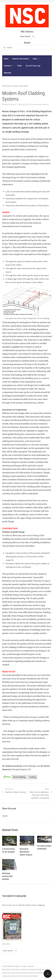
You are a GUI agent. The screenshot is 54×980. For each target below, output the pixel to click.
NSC (27, 104)
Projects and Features (21, 59)
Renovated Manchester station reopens (26, 852)
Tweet (5, 816)
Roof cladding (19, 777)
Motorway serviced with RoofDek (7, 876)
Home (6, 59)
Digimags (8, 73)
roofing (33, 777)
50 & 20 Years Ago (33, 66)
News (35, 59)
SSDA (20, 66)
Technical (7, 66)
